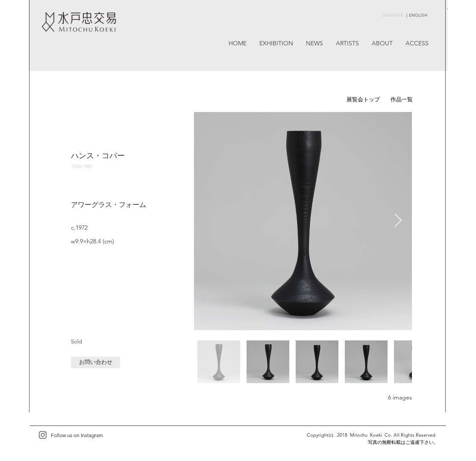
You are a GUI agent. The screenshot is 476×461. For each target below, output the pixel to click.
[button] (95, 362)
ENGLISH (418, 15)
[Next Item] (398, 221)
